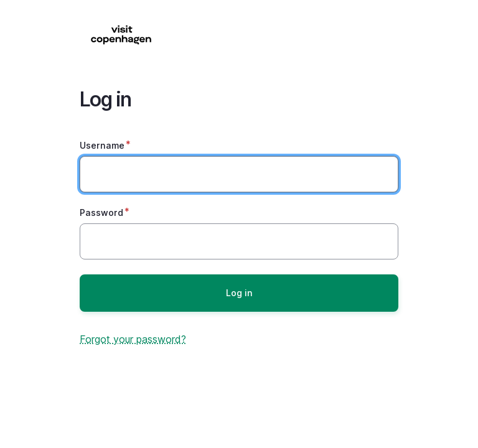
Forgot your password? (133, 339)
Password (101, 212)
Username (102, 145)
